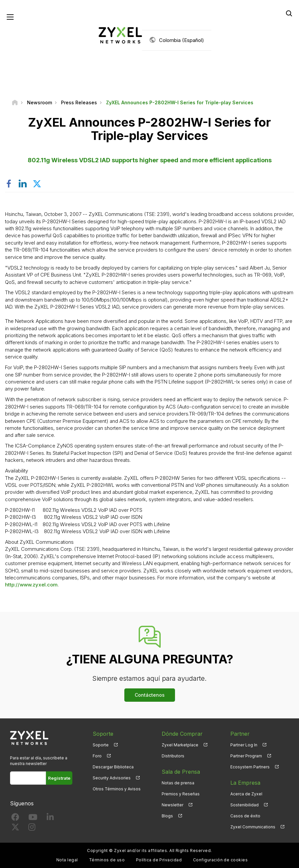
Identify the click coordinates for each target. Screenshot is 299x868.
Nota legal (67, 860)
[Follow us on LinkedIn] (50, 819)
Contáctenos (150, 695)
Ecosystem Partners (250, 767)
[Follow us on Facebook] (15, 819)
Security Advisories (112, 778)
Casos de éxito (245, 816)
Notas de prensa (178, 783)
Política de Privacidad (159, 860)
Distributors (173, 756)
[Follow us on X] (15, 829)
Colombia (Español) (181, 40)
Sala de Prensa (181, 772)
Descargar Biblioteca (113, 767)
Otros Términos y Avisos (117, 789)
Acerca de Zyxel (246, 794)
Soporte (101, 745)
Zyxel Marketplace (180, 745)
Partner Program (246, 756)
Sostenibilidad (244, 805)
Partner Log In (244, 745)
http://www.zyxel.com (31, 585)
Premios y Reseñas (181, 794)
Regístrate (59, 778)
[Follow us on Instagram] (32, 829)
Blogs (167, 816)
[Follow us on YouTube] (33, 819)
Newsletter (172, 805)
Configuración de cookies (220, 860)
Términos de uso (107, 860)
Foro (97, 756)
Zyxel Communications (253, 827)
